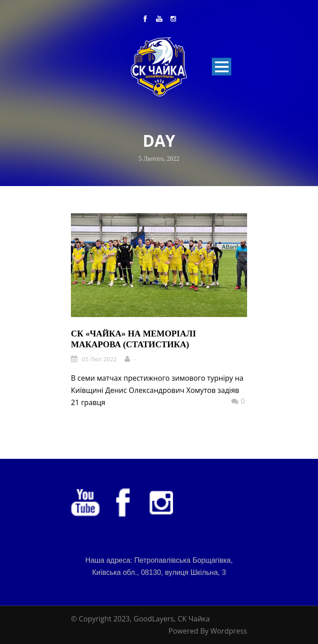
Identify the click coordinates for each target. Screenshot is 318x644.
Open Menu (222, 67)
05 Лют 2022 (99, 359)
